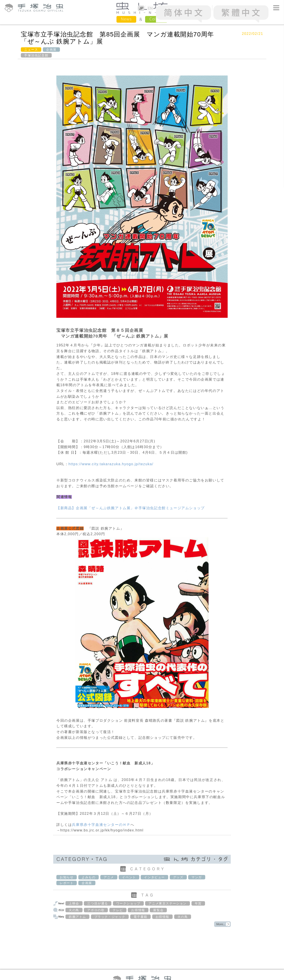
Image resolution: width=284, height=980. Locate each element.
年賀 (198, 903)
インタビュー (154, 877)
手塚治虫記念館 (36, 55)
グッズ (178, 877)
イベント (129, 877)
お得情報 (138, 910)
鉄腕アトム (77, 917)
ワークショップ (128, 903)
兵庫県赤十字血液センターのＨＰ (101, 825)
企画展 (51, 50)
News (126, 19)
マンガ (197, 877)
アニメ (109, 877)
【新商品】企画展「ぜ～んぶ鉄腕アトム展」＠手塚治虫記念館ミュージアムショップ (131, 508)
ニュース (31, 50)
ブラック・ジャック (110, 917)
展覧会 (158, 910)
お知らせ (67, 877)
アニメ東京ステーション (168, 903)
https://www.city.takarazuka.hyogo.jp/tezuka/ (111, 464)
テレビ (118, 910)
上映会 (74, 903)
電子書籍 (140, 917)
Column (156, 19)
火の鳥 (74, 910)
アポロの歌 (96, 910)
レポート (67, 883)
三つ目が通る (98, 903)
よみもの (89, 877)
